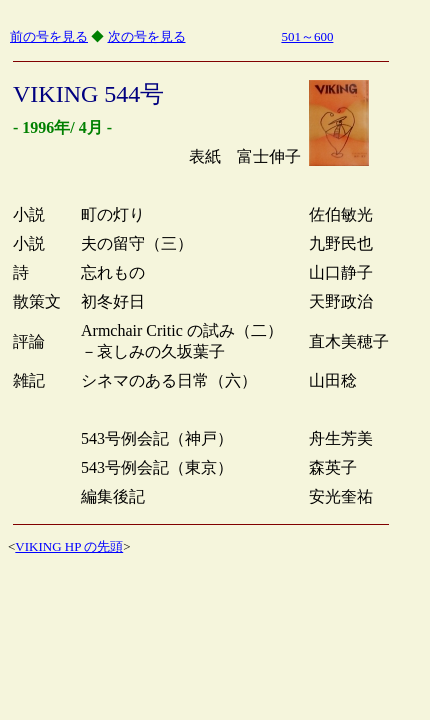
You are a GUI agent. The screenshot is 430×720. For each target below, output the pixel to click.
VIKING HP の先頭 (69, 546)
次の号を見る (147, 36)
